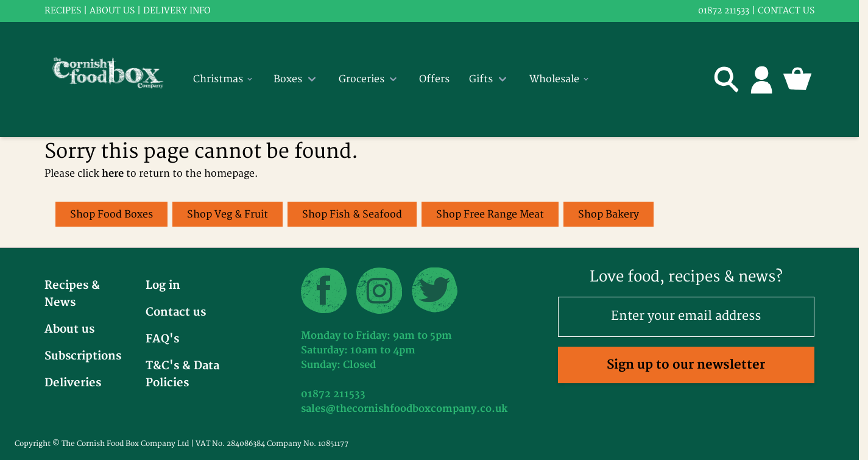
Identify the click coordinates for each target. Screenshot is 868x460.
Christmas (224, 79)
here (113, 174)
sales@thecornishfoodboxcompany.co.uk (404, 409)
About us (112, 11)
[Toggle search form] (727, 79)
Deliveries (73, 383)
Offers (434, 79)
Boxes (296, 79)
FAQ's (162, 339)
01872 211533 (724, 11)
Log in (163, 285)
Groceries (369, 79)
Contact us (786, 11)
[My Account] (762, 79)
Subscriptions (83, 356)
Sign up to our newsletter (686, 365)
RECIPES (63, 11)
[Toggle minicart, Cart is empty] (797, 79)
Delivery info (177, 11)
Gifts (489, 79)
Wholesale (560, 79)
